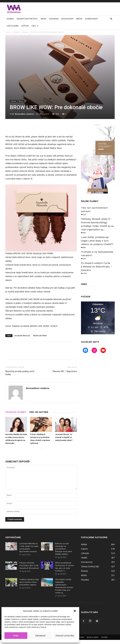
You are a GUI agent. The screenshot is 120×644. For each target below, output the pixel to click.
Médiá (79, 19)
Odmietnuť (40, 636)
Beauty (25, 32)
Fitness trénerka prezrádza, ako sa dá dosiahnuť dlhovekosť (29, 565)
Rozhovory (67, 19)
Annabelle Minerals (22, 336)
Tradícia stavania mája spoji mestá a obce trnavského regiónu (29, 582)
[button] (75, 611)
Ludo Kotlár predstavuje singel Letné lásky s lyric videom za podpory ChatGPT (97, 241)
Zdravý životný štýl (27, 19)
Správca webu (93, 637)
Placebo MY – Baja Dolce (65, 371)
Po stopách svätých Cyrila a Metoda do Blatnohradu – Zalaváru (97, 267)
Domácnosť (91, 19)
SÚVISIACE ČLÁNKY (16, 412)
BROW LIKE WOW (40, 336)
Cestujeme (13, 26)
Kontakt (104, 637)
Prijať (16, 636)
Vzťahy (25, 26)
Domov (10, 19)
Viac (35, 26)
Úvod (8, 32)
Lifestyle (16, 32)
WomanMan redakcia (24, 114)
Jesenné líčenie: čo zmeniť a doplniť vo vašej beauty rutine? (64, 437)
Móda (44, 19)
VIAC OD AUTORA (39, 412)
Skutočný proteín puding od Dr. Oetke (20, 373)
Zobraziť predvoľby (65, 636)
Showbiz (54, 19)
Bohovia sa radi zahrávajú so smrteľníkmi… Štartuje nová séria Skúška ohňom (64, 549)
